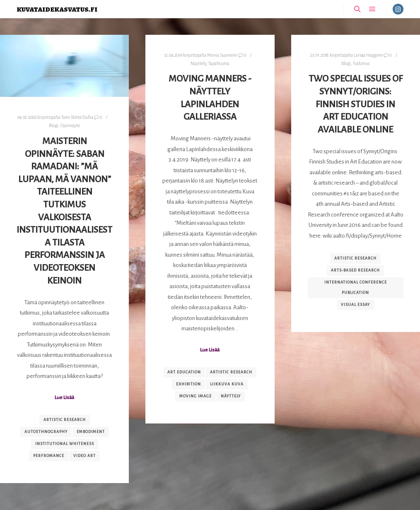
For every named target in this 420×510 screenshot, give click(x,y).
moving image (196, 396)
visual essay (355, 305)
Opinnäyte (70, 126)
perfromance (49, 456)
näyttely (231, 396)
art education (184, 372)
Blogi (54, 126)
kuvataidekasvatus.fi (57, 9)
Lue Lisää (64, 397)
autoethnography (46, 432)
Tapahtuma (219, 64)
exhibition (188, 384)
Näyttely (198, 64)
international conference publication (356, 287)
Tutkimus (361, 64)
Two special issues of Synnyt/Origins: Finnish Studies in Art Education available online (356, 104)
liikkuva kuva (227, 384)
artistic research (65, 420)
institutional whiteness (65, 444)
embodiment (91, 432)
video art (84, 456)
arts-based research (355, 270)
